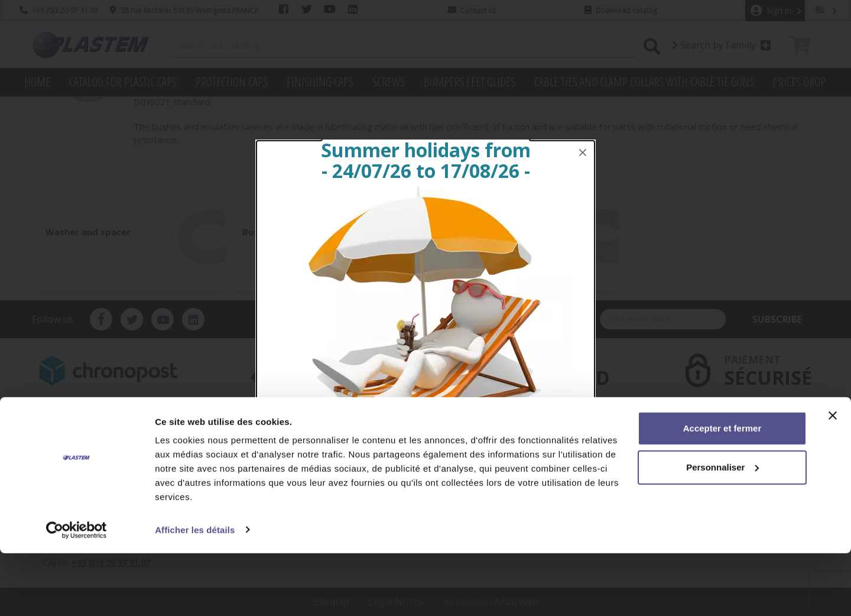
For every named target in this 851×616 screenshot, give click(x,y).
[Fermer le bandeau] (833, 479)
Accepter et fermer (722, 492)
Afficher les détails (195, 593)
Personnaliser (722, 530)
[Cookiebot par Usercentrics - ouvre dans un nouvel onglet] (77, 593)
